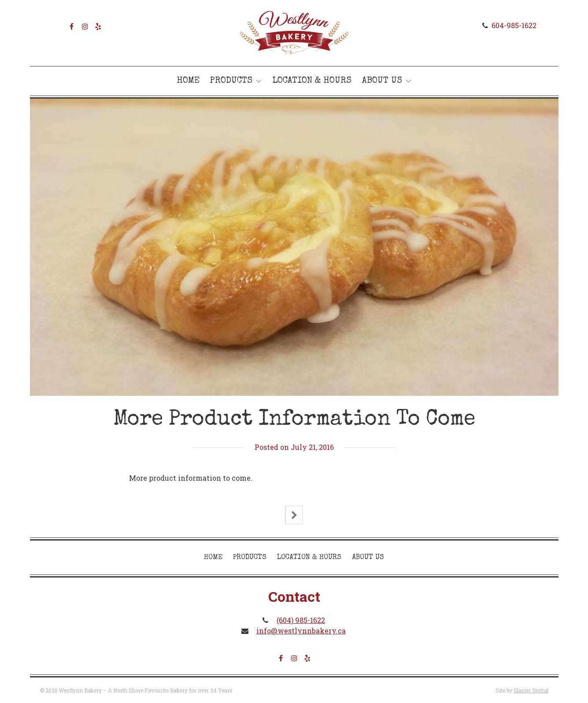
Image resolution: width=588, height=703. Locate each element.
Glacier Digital (531, 690)
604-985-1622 (514, 25)
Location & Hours (312, 81)
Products (231, 81)
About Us (382, 81)
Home (188, 81)
